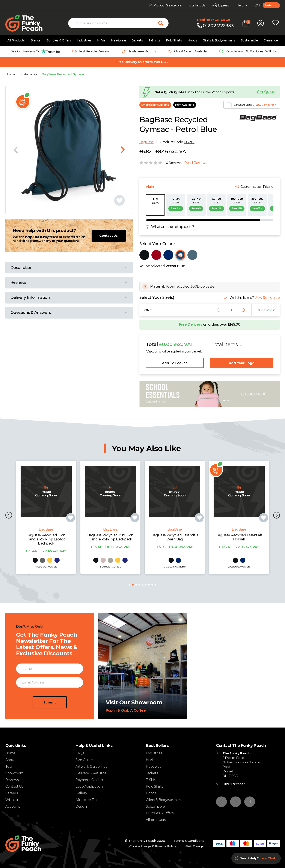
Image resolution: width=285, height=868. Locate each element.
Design (81, 806)
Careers (12, 793)
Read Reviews (195, 163)
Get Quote (266, 92)
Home (11, 74)
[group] (34, 51)
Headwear (119, 40)
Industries (84, 40)
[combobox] (271, 5)
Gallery (81, 793)
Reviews (12, 780)
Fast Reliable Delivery (94, 51)
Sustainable (249, 40)
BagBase (147, 142)
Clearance (271, 40)
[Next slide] (123, 150)
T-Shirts (154, 40)
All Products (16, 40)
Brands (36, 40)
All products (156, 820)
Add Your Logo (242, 363)
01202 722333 (234, 784)
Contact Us (108, 236)
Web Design (194, 846)
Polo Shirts (174, 40)
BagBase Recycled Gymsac (63, 74)
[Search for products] (163, 23)
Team (10, 767)
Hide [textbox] (268, 5)
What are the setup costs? (173, 227)
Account (13, 807)
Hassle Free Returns (142, 51)
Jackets (137, 40)
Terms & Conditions (189, 841)
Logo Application (89, 786)
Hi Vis (101, 40)
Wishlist (12, 800)
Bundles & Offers (59, 40)
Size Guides (85, 760)
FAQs (80, 753)
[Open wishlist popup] (276, 23)
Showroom (14, 773)
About (11, 760)
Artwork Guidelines (91, 767)
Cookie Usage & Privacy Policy (153, 846)
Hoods (192, 40)
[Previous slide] (16, 150)
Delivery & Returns (91, 773)
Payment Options (90, 780)
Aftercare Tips (87, 800)
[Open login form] (261, 23)
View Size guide (267, 298)
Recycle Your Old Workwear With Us (251, 51)
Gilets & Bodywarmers (219, 40)
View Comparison (266, 105)
